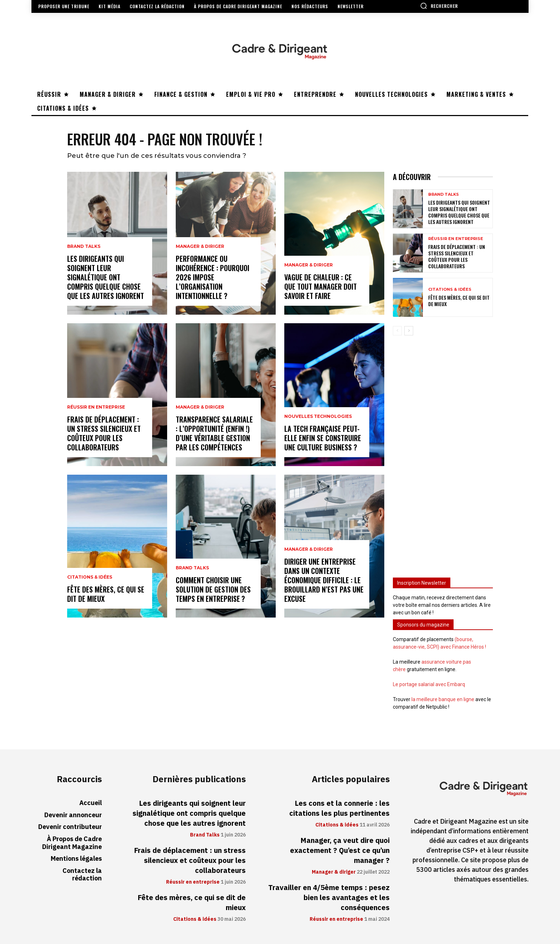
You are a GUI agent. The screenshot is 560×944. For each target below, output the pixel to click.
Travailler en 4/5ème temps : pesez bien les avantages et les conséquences (329, 898)
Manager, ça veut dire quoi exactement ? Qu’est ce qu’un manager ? (340, 850)
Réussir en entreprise (96, 407)
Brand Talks (84, 246)
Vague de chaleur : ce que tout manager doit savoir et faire (321, 286)
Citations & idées (90, 577)
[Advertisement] (443, 453)
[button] (439, 6)
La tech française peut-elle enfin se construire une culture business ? (323, 438)
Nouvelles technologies (318, 416)
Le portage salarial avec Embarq (429, 684)
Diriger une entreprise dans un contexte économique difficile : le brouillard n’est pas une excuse (324, 580)
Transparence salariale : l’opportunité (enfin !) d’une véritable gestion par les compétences (214, 433)
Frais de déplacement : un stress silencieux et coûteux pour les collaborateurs (104, 433)
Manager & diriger (200, 246)
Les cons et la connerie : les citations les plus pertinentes (339, 808)
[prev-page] (397, 331)
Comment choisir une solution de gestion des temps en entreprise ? (213, 589)
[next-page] (409, 331)
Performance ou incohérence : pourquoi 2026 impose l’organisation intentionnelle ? (212, 277)
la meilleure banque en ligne (443, 699)
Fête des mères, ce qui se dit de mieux (106, 594)
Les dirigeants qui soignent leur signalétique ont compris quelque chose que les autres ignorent (106, 277)
